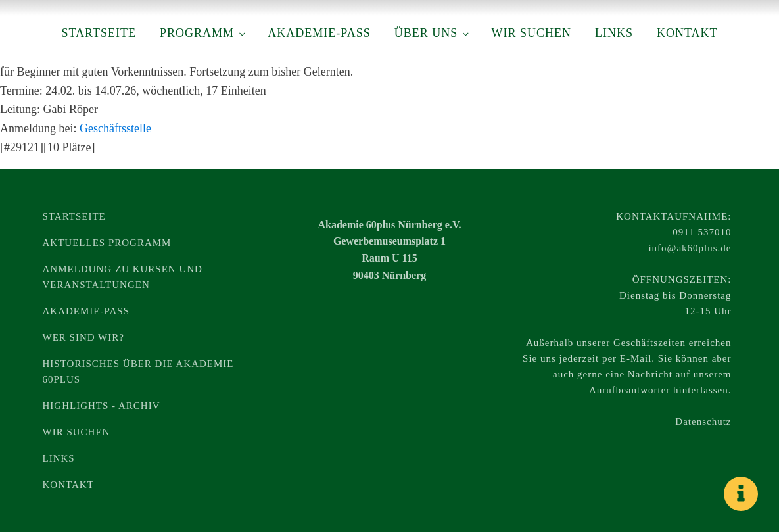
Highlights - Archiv (102, 406)
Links (614, 33)
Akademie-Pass (319, 33)
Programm (197, 33)
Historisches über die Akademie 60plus (138, 372)
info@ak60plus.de (690, 248)
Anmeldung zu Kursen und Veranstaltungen (123, 277)
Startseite (98, 33)
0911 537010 (702, 232)
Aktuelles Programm (107, 243)
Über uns (426, 33)
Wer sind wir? (83, 337)
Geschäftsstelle (115, 128)
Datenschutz (703, 422)
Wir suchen (531, 33)
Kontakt (687, 33)
